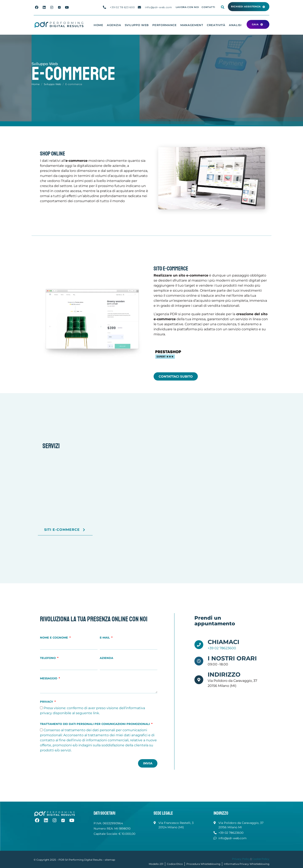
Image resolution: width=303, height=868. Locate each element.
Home (98, 25)
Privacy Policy (241, 859)
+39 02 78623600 (222, 648)
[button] (249, 7)
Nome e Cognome (54, 638)
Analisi (235, 25)
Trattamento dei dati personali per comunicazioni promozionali (95, 724)
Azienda (106, 658)
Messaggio (49, 678)
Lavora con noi (187, 7)
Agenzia (114, 25)
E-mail (105, 638)
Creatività (216, 25)
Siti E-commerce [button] (65, 532)
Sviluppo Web (137, 25)
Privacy (47, 702)
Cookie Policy (261, 859)
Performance (165, 25)
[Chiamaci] (199, 645)
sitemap (110, 860)
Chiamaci (223, 642)
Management (192, 25)
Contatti (208, 7)
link (96, 713)
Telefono (48, 658)
